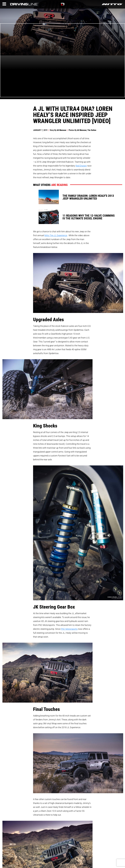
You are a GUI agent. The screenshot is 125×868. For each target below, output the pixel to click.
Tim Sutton (92, 130)
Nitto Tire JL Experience (56, 235)
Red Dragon (81, 166)
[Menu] (4, 4)
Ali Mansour (62, 130)
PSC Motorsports (69, 629)
